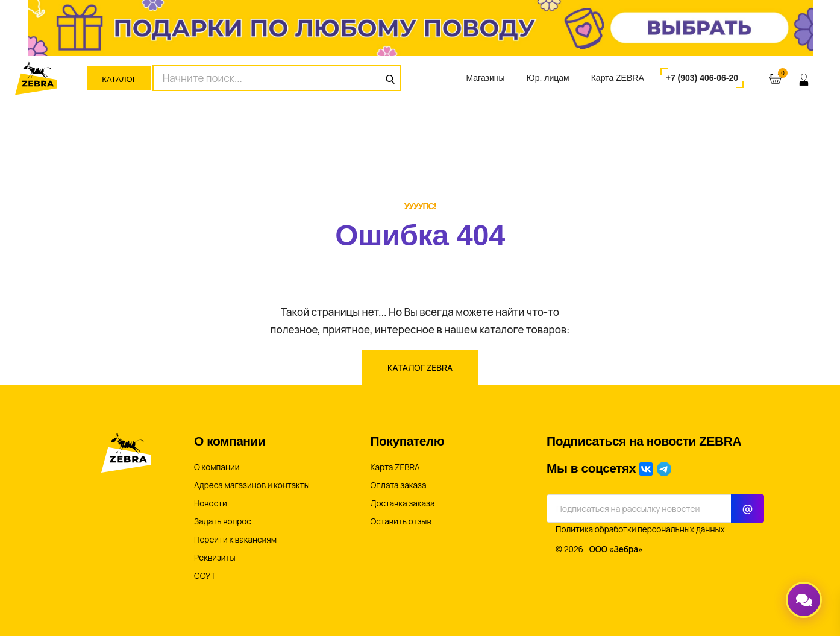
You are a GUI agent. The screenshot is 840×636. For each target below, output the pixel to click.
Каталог (119, 79)
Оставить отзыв (401, 521)
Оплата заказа (399, 485)
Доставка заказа (403, 503)
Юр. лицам (548, 78)
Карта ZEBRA (618, 78)
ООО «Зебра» (616, 549)
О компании (217, 467)
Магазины (485, 78)
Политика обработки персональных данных (640, 529)
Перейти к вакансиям (235, 540)
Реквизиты (215, 558)
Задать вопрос (223, 521)
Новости (211, 503)
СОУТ (205, 576)
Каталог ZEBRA (420, 367)
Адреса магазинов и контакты (252, 485)
